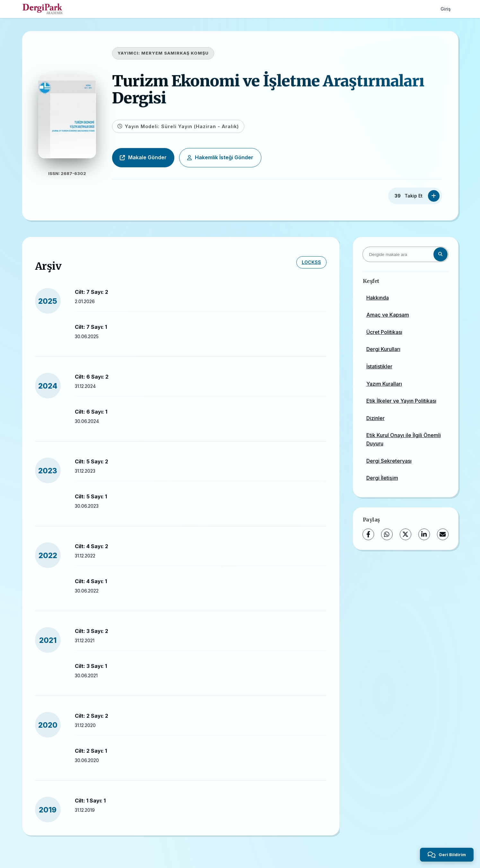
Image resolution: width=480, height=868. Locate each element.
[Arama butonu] (441, 254)
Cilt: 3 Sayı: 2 (92, 631)
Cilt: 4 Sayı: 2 (92, 546)
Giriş (446, 9)
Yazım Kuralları (384, 384)
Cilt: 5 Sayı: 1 (91, 496)
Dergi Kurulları (383, 349)
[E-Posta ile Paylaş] (443, 534)
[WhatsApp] (387, 534)
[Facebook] (368, 534)
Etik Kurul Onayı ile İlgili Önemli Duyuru (404, 439)
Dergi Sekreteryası (389, 461)
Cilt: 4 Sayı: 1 (91, 581)
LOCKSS (311, 262)
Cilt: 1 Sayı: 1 (90, 801)
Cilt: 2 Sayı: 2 (92, 716)
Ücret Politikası (384, 332)
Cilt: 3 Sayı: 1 (91, 666)
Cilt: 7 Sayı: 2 (92, 292)
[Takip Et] (434, 196)
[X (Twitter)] (406, 534)
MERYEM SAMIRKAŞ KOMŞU (175, 53)
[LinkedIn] (424, 534)
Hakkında (378, 298)
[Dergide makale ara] (406, 254)
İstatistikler (379, 366)
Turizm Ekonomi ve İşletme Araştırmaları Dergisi (268, 89)
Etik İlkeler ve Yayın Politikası (401, 401)
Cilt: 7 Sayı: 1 (91, 327)
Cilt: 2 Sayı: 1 (91, 751)
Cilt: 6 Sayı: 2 (92, 377)
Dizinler (375, 418)
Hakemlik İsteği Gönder (220, 157)
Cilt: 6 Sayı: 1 (91, 412)
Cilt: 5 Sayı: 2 (92, 461)
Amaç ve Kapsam (388, 315)
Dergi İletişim (382, 478)
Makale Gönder (143, 157)
